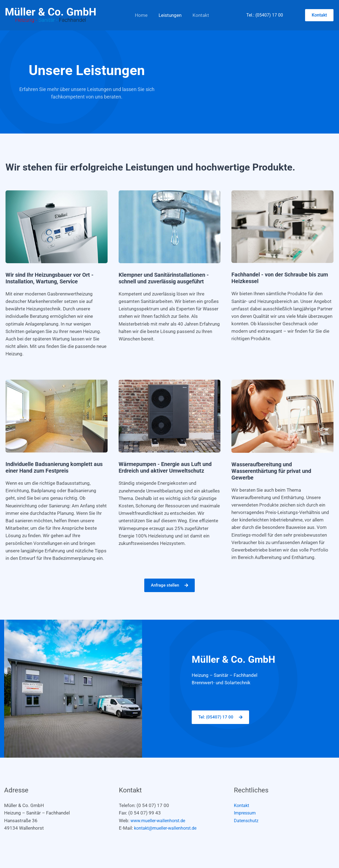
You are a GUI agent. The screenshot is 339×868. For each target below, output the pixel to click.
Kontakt (197, 15)
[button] (319, 15)
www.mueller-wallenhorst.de (160, 821)
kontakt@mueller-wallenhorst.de (168, 828)
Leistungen (168, 15)
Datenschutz (247, 821)
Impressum (246, 813)
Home (140, 15)
